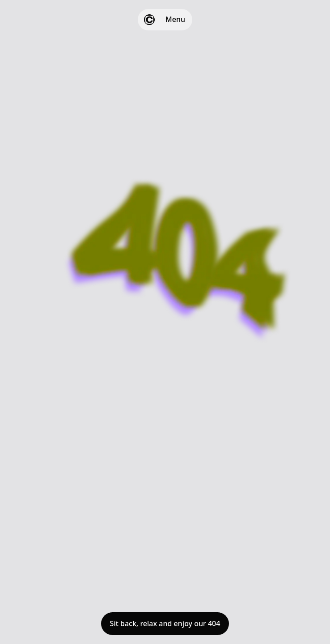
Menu (175, 19)
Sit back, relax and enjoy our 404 (165, 623)
